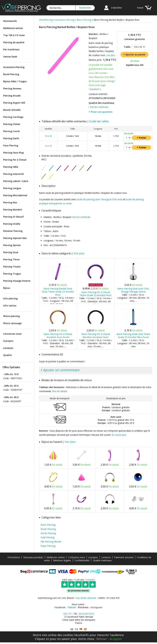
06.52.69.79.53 (86, 614)
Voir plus (79, 253)
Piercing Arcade (12, 96)
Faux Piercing (11, 145)
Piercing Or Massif (14, 217)
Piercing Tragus (12, 274)
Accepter (116, 639)
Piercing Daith (11, 138)
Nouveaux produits (33, 557)
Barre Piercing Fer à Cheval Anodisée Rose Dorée (58, 336)
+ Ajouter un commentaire (60, 370)
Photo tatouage (12, 323)
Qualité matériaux (102, 560)
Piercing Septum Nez (15, 238)
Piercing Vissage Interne (17, 281)
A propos (8, 341)
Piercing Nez (10, 202)
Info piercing (10, 298)
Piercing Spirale (12, 245)
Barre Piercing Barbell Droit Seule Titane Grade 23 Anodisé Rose (58, 292)
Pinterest (83, 607)
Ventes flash (10, 57)
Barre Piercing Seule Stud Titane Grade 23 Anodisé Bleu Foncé (133, 336)
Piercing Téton (11, 259)
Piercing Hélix (11, 167)
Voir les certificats (99, 107)
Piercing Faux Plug (13, 153)
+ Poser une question (101, 112)
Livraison (8, 348)
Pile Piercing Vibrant (51, 542)
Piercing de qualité (14, 42)
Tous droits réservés (85, 598)
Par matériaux (11, 49)
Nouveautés (10, 21)
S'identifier (116, 8)
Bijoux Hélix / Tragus (15, 81)
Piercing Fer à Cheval (15, 160)
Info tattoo (10, 306)
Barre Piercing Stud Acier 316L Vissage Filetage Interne (133, 290)
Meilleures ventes (13, 28)
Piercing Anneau (12, 88)
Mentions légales (62, 560)
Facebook (60, 607)
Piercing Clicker (12, 124)
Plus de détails (60, 391)
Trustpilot (90, 580)
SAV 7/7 (67, 614)
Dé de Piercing (48, 533)
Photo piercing (11, 316)
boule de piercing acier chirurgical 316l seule (100, 199)
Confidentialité (82, 560)
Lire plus (111, 55)
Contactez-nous (12, 334)
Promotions (14, 557)
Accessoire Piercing (14, 67)
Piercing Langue (12, 188)
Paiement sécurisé (124, 557)
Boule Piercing (11, 74)
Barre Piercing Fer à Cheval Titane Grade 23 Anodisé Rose (96, 294)
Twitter (72, 607)
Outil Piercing (48, 537)
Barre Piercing (48, 525)
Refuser (102, 639)
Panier (140, 8)
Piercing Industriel (13, 174)
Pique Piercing (48, 546)
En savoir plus (119, 435)
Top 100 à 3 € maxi (14, 35)
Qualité (7, 355)
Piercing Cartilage (13, 117)
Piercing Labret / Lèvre (16, 181)
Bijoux (7, 288)
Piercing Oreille (12, 224)
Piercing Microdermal (15, 195)
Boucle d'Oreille (12, 110)
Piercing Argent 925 (14, 103)
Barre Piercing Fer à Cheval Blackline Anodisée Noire (96, 336)
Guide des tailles (99, 121)
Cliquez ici (42, 639)
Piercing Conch (11, 131)
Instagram (96, 607)
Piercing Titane (12, 267)
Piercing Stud (11, 252)
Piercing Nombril (13, 210)
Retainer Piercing (13, 231)
